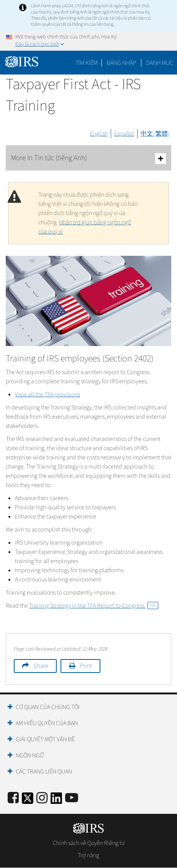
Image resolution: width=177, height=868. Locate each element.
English (99, 134)
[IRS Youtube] (72, 798)
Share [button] (41, 666)
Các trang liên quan (44, 772)
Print (86, 666)
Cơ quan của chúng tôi (48, 707)
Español (124, 134)
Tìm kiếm (87, 63)
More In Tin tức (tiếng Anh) (88, 158)
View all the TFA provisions (48, 394)
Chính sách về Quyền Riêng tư (89, 843)
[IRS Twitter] (28, 801)
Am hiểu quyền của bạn (47, 723)
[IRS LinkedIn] (56, 801)
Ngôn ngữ (30, 755)
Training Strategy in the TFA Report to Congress (94, 606)
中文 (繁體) (155, 134)
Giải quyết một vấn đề (45, 739)
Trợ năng (88, 855)
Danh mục (160, 63)
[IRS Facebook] (13, 798)
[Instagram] (42, 798)
